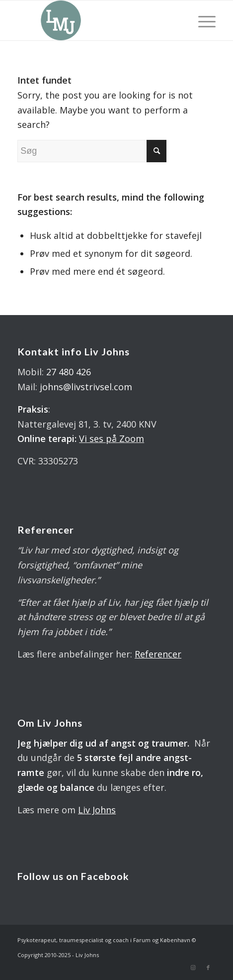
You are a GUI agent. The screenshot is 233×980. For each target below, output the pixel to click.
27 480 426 (69, 372)
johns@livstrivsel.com (86, 387)
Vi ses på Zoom (112, 438)
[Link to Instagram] (193, 968)
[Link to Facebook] (208, 968)
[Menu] (202, 20)
